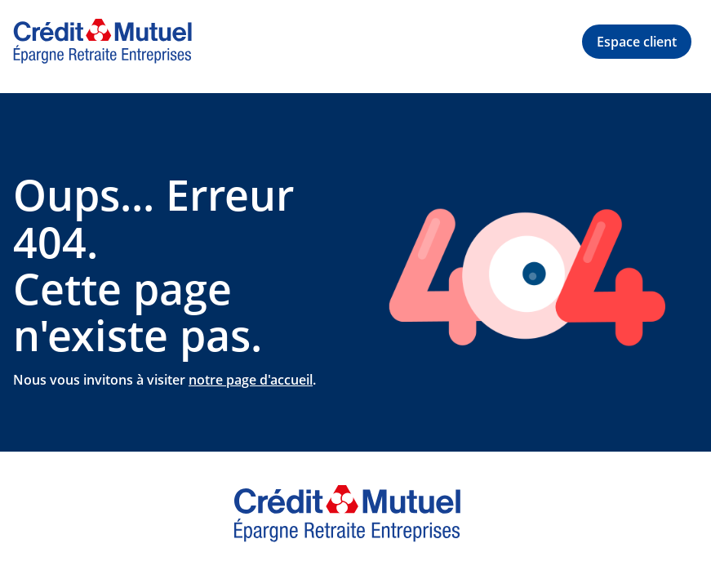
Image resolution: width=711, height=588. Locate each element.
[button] (637, 42)
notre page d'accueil (251, 380)
